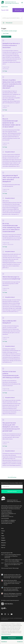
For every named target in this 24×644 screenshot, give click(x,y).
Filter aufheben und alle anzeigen (9, 31)
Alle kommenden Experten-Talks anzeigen (10, 568)
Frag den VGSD (6, 10)
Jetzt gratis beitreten (12, 491)
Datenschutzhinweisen (6, 634)
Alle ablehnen (4, 641)
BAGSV (12, 520)
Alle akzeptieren (12, 638)
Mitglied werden (5, 7)
